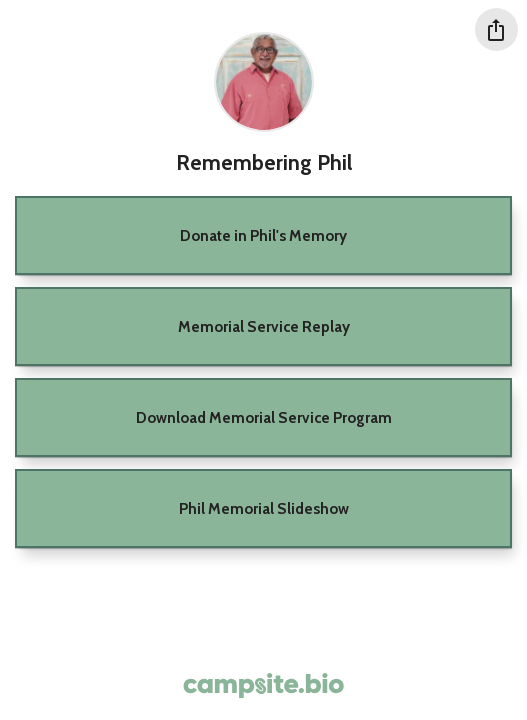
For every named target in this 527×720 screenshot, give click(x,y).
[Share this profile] (496, 29)
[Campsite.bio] (263, 685)
